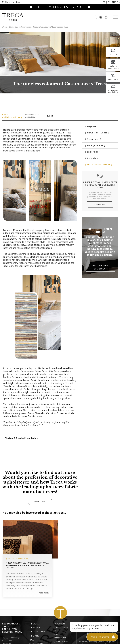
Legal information (60, 636)
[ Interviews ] (94, 158)
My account (60, 624)
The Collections (37, 632)
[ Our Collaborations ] (99, 165)
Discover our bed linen (100, 267)
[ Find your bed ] (95, 146)
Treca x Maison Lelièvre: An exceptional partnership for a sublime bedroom (27, 564)
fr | (105, 2)
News (31, 640)
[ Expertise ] (93, 152)
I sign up (100, 204)
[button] (6, 639)
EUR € (116, 2)
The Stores (34, 624)
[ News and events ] (97, 133)
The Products (36, 628)
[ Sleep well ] (93, 139)
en (109, 2)
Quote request (61, 641)
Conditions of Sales (61, 629)
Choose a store (11, 2)
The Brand (34, 636)
